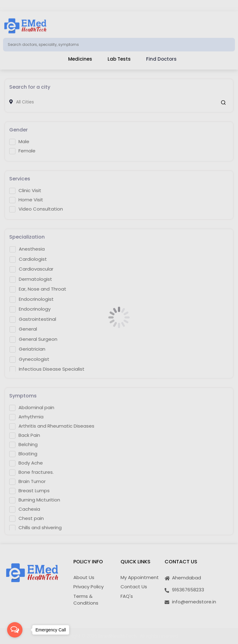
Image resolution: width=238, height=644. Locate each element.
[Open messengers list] (15, 630)
